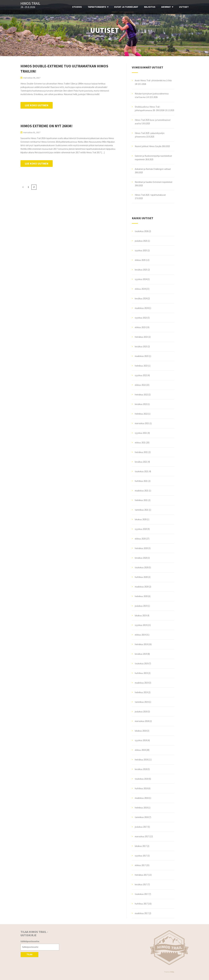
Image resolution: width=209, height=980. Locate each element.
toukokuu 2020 (142, 567)
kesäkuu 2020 (141, 558)
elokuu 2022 (140, 385)
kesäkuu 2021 (141, 462)
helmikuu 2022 (141, 414)
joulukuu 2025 (141, 241)
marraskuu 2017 (142, 836)
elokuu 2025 (140, 260)
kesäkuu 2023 (141, 346)
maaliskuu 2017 (142, 913)
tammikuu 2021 (142, 510)
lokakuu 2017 (141, 846)
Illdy (172, 972)
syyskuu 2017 (141, 856)
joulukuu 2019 (141, 606)
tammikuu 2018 (142, 817)
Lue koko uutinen (37, 105)
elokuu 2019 (140, 635)
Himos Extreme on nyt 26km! (46, 126)
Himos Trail (30, 4)
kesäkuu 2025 (141, 270)
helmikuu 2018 (141, 808)
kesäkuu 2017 (141, 884)
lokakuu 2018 (141, 731)
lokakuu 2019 (141, 615)
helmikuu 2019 (141, 692)
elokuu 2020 (140, 539)
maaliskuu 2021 (142, 491)
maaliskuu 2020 (142, 587)
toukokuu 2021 (142, 471)
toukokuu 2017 (142, 894)
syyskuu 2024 (141, 279)
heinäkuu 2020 (141, 548)
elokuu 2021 (140, 443)
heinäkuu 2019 (141, 644)
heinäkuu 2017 (141, 875)
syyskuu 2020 (141, 529)
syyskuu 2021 (141, 433)
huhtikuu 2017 (141, 904)
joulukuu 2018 (141, 712)
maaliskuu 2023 (142, 356)
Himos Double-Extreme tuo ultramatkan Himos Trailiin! (64, 69)
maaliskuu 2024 (142, 308)
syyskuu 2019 (141, 625)
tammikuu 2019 (142, 702)
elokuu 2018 (140, 750)
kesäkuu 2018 (141, 769)
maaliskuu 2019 (142, 683)
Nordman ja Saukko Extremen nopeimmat (154, 182)
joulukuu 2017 (141, 827)
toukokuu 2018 (142, 779)
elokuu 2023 (140, 327)
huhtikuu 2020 (141, 577)
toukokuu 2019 (142, 664)
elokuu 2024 (140, 289)
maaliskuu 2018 (142, 798)
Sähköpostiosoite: (30, 941)
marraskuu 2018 (142, 721)
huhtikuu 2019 (141, 673)
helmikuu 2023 (141, 366)
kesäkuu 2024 (141, 298)
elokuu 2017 (140, 865)
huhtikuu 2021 (141, 481)
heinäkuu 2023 (141, 337)
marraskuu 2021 (142, 423)
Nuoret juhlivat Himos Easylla (148, 146)
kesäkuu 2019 (141, 654)
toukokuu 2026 (142, 231)
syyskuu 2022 (141, 375)
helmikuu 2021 (141, 500)
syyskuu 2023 (141, 318)
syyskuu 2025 (141, 250)
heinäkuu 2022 (141, 395)
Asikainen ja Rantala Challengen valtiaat (153, 169)
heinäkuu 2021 (141, 452)
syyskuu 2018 (141, 740)
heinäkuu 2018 (141, 760)
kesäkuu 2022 (141, 404)
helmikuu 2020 (141, 596)
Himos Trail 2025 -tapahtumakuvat (150, 195)
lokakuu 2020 (141, 519)
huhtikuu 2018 (141, 788)
